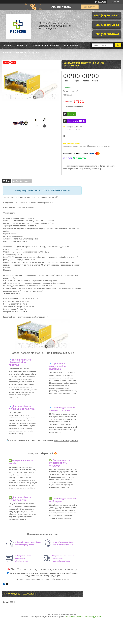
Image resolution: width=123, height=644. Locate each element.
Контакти (21, 52)
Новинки (7, 52)
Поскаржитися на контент (74, 617)
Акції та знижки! (72, 45)
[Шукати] (118, 45)
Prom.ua (73, 614)
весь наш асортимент (66, 441)
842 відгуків (102, 2)
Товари (20, 45)
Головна (7, 45)
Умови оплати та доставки (45, 45)
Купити (71, 114)
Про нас (35, 52)
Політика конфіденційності (93, 617)
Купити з (76, 121)
